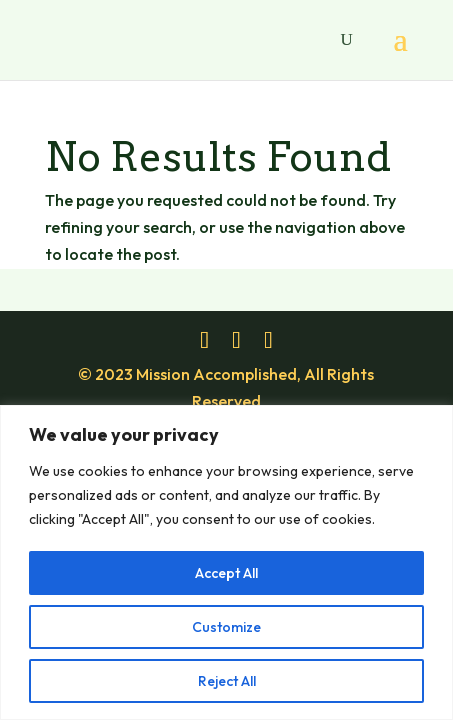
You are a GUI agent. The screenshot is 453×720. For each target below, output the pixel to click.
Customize (226, 627)
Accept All (226, 573)
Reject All (227, 681)
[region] (226, 562)
